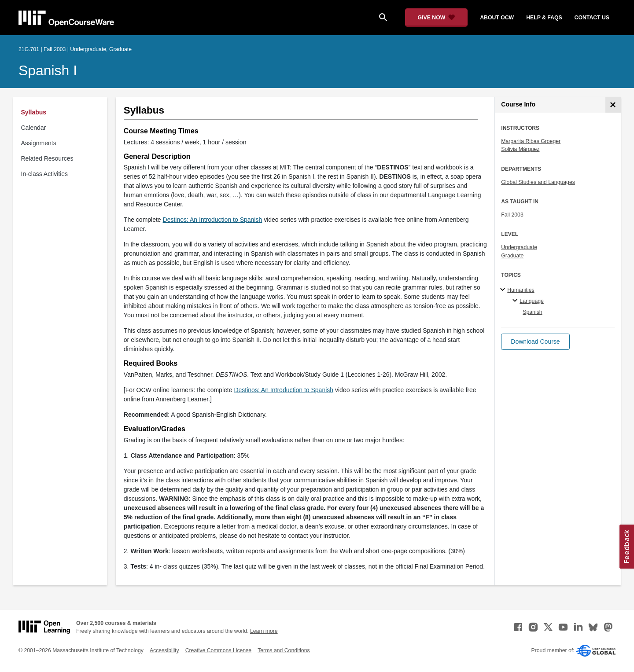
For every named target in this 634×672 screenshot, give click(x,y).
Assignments (39, 143)
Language (532, 301)
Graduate (512, 256)
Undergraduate (519, 247)
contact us (592, 18)
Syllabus (34, 112)
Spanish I (48, 70)
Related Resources (47, 158)
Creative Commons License (218, 650)
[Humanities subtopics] (504, 290)
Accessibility (164, 650)
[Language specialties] (516, 301)
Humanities (521, 290)
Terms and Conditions (284, 650)
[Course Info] (613, 105)
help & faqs (544, 18)
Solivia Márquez (520, 149)
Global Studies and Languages (538, 182)
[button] (535, 342)
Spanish (532, 312)
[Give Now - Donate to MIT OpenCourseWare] (437, 18)
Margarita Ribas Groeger (531, 141)
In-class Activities (45, 174)
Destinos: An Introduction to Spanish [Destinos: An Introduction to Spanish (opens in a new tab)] (213, 220)
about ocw (497, 18)
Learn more (264, 631)
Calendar (34, 128)
